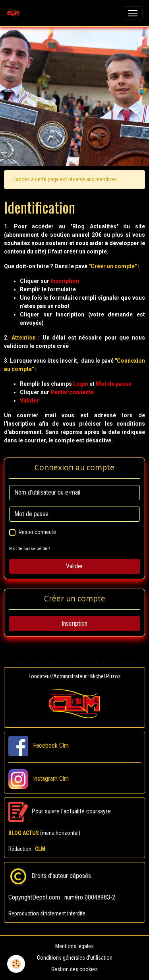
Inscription (74, 624)
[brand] (15, 13)
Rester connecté (37, 532)
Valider (74, 566)
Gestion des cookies (74, 969)
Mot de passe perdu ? (30, 549)
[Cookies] (16, 964)
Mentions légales (74, 946)
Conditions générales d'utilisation (75, 958)
